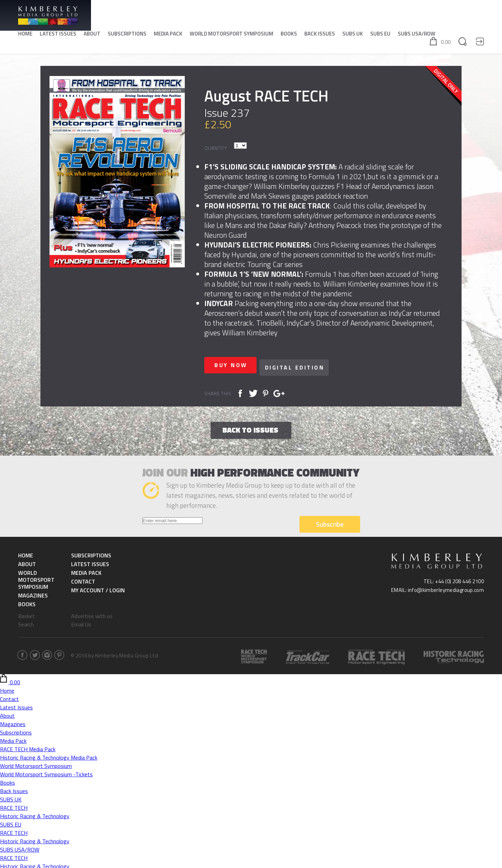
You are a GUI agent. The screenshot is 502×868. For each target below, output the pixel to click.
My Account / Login (98, 588)
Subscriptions (127, 35)
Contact (83, 579)
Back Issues (320, 35)
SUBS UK (353, 35)
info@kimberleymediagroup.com (446, 588)
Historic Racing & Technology (35, 814)
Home (25, 35)
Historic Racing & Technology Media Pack (49, 755)
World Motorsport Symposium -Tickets (46, 772)
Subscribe (330, 522)
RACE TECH (14, 805)
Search (26, 622)
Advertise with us (92, 614)
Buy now (234, 365)
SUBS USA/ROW (417, 35)
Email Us (81, 622)
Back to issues (250, 427)
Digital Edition (303, 365)
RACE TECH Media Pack (28, 747)
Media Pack (168, 35)
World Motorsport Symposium (231, 35)
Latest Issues (58, 35)
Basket (26, 614)
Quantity (216, 148)
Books (289, 35)
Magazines (33, 593)
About (92, 35)
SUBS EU (380, 35)
